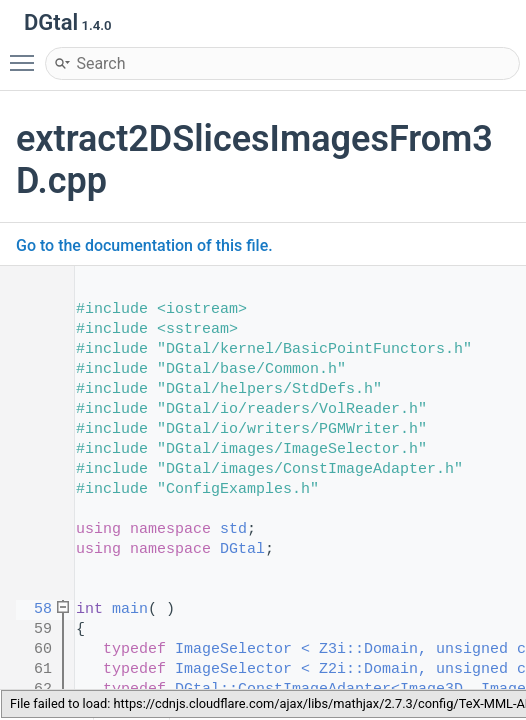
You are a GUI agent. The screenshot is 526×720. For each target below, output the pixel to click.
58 (29, 609)
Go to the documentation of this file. (144, 245)
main (130, 609)
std (233, 529)
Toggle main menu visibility (27, 54)
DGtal (242, 549)
